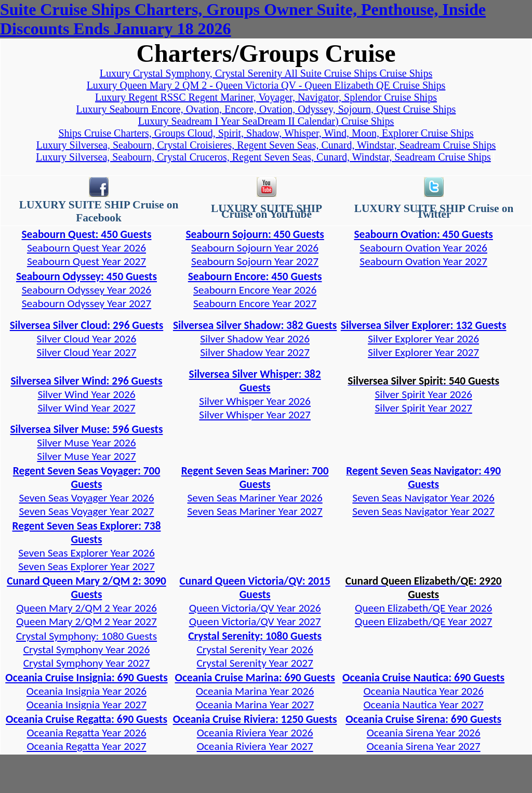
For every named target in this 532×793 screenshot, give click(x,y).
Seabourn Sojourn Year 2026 (255, 248)
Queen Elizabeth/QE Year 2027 (423, 622)
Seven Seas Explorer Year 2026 (86, 553)
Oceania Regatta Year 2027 (86, 746)
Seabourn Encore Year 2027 (255, 303)
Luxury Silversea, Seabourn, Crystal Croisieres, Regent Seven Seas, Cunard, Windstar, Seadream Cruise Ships (266, 145)
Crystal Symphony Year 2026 (87, 650)
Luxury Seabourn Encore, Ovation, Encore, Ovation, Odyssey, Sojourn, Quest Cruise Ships (266, 109)
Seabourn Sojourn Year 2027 (255, 261)
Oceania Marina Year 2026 (255, 691)
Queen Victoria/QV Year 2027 (255, 622)
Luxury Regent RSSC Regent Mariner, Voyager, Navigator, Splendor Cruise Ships (266, 97)
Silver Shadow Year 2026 (255, 339)
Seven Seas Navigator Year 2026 (423, 498)
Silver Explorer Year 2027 (423, 352)
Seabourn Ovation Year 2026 (423, 248)
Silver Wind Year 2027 (86, 408)
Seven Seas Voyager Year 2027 (87, 511)
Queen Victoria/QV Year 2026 (255, 608)
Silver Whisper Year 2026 (255, 401)
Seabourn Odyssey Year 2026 (87, 290)
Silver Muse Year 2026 (86, 443)
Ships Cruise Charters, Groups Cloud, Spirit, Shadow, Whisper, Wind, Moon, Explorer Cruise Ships (266, 133)
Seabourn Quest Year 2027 (87, 261)
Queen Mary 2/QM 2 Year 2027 (87, 622)
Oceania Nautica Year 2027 (424, 705)
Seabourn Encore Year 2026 (255, 290)
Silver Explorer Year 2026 (423, 339)
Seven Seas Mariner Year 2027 (255, 511)
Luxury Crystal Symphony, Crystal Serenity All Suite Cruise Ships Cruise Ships (266, 73)
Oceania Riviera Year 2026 (255, 733)
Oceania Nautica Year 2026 (424, 691)
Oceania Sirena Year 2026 (424, 733)
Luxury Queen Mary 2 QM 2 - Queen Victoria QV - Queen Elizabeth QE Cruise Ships (266, 85)
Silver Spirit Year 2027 (423, 408)
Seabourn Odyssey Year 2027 (87, 303)
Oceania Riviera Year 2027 (255, 746)
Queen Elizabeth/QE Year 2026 (423, 608)
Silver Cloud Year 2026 (87, 339)
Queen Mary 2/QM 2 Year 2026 (87, 608)
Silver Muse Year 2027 (86, 456)
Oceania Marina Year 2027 (255, 705)
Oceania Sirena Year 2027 (424, 746)
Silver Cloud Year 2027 (87, 352)
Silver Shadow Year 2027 (255, 352)
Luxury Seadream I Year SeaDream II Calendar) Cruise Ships (266, 121)
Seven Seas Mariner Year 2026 (255, 498)
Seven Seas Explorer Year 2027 (86, 566)
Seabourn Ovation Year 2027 (423, 261)
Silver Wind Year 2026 (86, 394)
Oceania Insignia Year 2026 (87, 691)
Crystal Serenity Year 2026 (255, 650)
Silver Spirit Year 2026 (423, 394)
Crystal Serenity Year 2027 (255, 663)
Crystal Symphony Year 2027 (87, 663)
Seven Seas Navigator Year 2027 (423, 511)
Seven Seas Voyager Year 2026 (87, 498)
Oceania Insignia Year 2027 (87, 705)
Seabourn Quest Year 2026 (87, 248)
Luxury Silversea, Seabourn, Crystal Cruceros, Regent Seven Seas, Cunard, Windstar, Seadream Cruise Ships (263, 157)
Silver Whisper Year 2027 (255, 415)
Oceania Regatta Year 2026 (86, 733)
